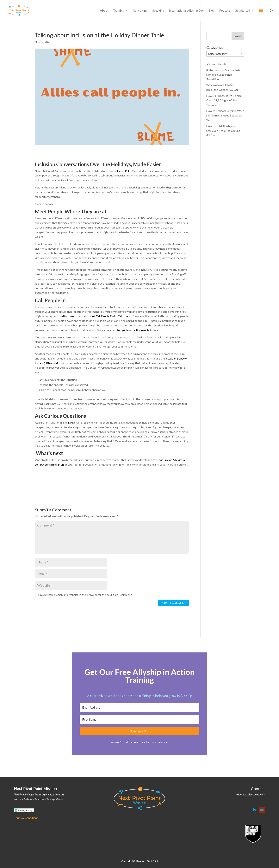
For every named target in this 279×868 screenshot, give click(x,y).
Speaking (158, 11)
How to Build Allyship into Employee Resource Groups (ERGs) (223, 131)
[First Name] (139, 719)
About (104, 11)
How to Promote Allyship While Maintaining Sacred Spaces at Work (225, 115)
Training (119, 11)
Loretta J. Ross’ (67, 316)
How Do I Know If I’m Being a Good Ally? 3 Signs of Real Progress (224, 100)
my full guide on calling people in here (136, 330)
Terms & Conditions (26, 818)
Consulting (140, 11)
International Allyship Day (186, 11)
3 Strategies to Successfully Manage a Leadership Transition (223, 75)
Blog (211, 11)
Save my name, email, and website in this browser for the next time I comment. (85, 595)
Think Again (70, 422)
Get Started (242, 11)
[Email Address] (139, 707)
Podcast (225, 11)
